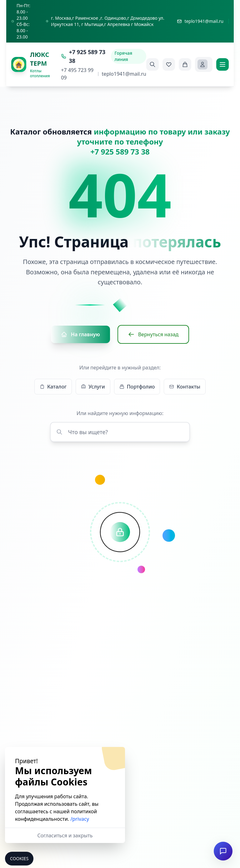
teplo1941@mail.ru (124, 74)
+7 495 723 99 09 (77, 74)
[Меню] (222, 64)
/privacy (80, 819)
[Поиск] (152, 64)
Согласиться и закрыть (65, 835)
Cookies (19, 858)
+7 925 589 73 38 (83, 56)
